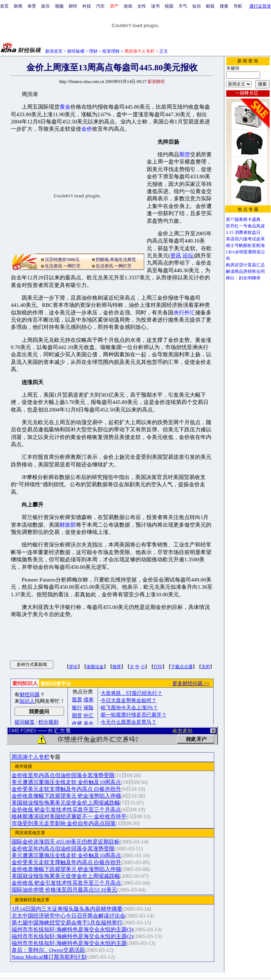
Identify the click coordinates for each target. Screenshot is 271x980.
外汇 (190, 313)
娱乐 (46, 6)
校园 (169, 6)
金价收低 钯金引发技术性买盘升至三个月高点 (66, 810)
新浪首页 (54, 51)
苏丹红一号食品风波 (245, 226)
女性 (142, 6)
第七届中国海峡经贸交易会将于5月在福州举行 (67, 923)
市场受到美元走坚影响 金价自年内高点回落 (64, 823)
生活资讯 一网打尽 (63, 266)
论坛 (188, 256)
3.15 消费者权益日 (243, 232)
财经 (73, 6)
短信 (197, 6)
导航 (238, 6)
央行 (179, 313)
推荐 (117, 667)
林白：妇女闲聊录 (243, 278)
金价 (87, 129)
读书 (155, 6)
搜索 (224, 6)
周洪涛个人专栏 (31, 757)
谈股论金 (95, 667)
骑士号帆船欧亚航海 (245, 245)
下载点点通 (182, 667)
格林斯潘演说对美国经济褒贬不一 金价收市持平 (69, 816)
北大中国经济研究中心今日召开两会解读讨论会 (68, 916)
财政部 (68, 525)
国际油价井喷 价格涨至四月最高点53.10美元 (64, 890)
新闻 (18, 6)
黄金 (65, 107)
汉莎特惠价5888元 (62, 260)
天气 (183, 6)
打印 (158, 667)
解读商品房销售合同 (245, 271)
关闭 (206, 667)
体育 (32, 6)
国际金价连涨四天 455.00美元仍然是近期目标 (66, 842)
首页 (4, 6)
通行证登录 (260, 6)
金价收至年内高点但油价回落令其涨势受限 (63, 775)
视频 (59, 6)
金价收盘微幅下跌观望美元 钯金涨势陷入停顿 (66, 796)
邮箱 (210, 6)
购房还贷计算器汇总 (245, 265)
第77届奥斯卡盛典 (243, 219)
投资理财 (111, 51)
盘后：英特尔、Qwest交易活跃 (48, 950)
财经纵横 (76, 51)
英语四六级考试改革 (245, 239)
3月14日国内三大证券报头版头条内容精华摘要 (67, 909)
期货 (185, 154)
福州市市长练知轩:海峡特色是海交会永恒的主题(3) (72, 929)
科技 (87, 6)
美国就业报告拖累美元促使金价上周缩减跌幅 (66, 803)
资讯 (176, 256)
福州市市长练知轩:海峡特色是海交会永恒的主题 (69, 943)
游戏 (128, 6)
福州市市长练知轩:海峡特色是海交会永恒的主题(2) (72, 936)
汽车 (100, 6)
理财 (93, 51)
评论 (73, 667)
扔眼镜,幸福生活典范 (116, 260)
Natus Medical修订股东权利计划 (49, 957)
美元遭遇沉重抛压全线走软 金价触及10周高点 (66, 782)
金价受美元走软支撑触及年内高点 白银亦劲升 (66, 789)
